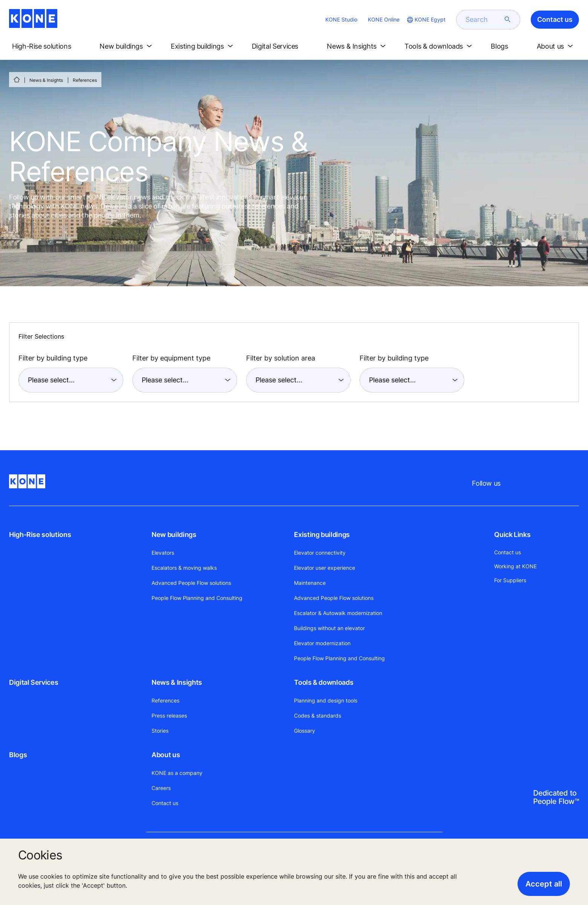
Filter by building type (53, 358)
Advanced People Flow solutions (191, 583)
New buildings (174, 535)
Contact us (165, 803)
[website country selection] (426, 20)
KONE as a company (177, 773)
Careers (161, 788)
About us (166, 755)
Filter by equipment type (171, 358)
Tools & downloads (324, 682)
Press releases (169, 716)
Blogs (18, 755)
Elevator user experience (325, 568)
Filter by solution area (281, 358)
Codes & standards (318, 716)
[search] (484, 20)
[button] (48, 46)
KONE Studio (341, 19)
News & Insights (46, 80)
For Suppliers (510, 580)
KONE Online (384, 19)
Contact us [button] (555, 19)
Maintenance (310, 583)
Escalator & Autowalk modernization (338, 613)
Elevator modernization (322, 643)
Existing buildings (322, 535)
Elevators (163, 553)
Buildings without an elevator (329, 628)
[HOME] (17, 80)
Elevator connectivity (320, 553)
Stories (160, 731)
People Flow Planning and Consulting (197, 598)
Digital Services (34, 682)
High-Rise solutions (40, 535)
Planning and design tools (326, 700)
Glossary (305, 731)
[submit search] (508, 20)
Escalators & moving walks (184, 568)
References (165, 700)
